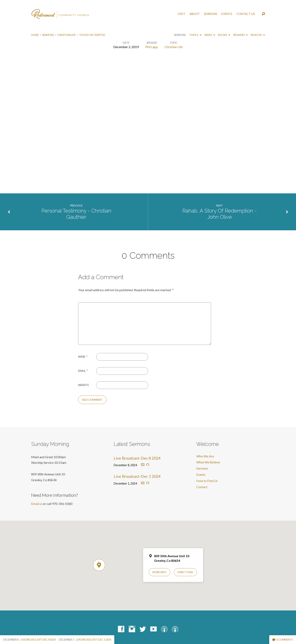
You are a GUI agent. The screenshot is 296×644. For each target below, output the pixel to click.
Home (35, 35)
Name (83, 357)
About (195, 14)
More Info (159, 572)
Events (227, 14)
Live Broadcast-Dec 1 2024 (137, 476)
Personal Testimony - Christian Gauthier (76, 214)
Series (210, 35)
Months (258, 35)
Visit (181, 14)
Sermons (211, 14)
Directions (185, 572)
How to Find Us (207, 481)
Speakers (240, 35)
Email (83, 371)
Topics (195, 35)
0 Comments (283, 640)
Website (84, 385)
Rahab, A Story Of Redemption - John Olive (220, 214)
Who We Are (205, 456)
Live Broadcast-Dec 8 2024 (137, 458)
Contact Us (246, 14)
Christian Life (66, 35)
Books (224, 35)
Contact (202, 487)
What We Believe (208, 462)
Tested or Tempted (92, 35)
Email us (37, 504)
